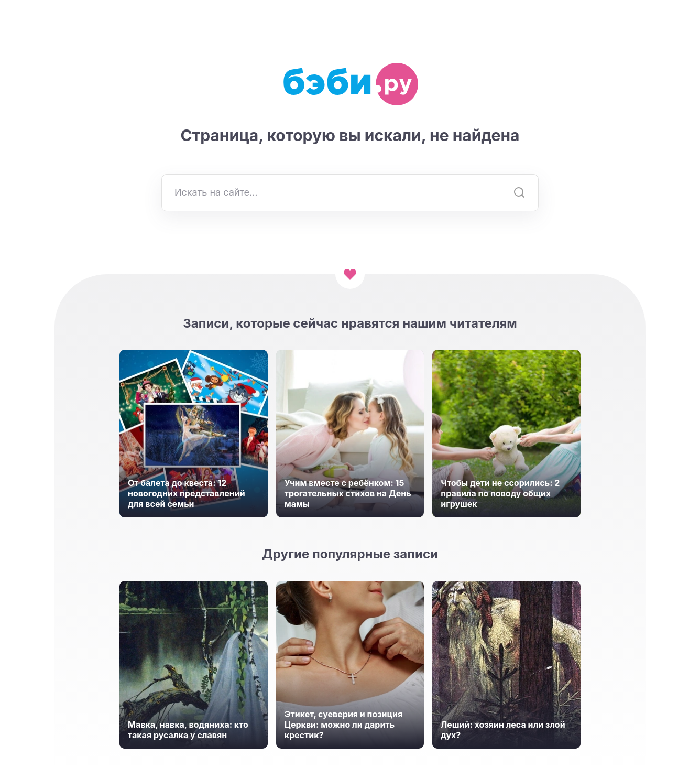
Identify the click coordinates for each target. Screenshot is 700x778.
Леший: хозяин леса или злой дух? (503, 730)
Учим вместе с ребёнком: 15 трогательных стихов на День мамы (348, 493)
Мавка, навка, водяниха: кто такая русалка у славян (188, 730)
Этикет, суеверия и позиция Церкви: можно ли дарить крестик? (344, 725)
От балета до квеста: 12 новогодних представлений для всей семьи (187, 493)
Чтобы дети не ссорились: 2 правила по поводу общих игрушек (500, 493)
